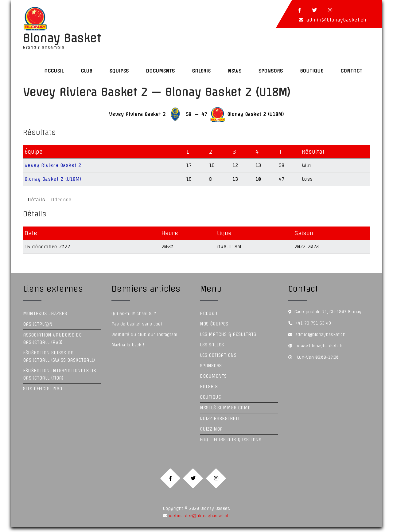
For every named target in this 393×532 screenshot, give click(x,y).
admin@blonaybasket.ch (336, 20)
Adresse (61, 200)
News (235, 71)
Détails (36, 200)
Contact (351, 71)
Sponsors (271, 71)
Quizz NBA (211, 429)
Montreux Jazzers (45, 313)
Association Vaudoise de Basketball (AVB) (52, 339)
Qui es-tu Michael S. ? (134, 313)
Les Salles (212, 345)
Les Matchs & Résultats (228, 334)
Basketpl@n (38, 324)
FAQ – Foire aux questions (231, 440)
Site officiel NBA (43, 389)
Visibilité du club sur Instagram (144, 334)
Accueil (54, 71)
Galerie (201, 71)
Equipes (119, 71)
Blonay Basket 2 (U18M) (53, 179)
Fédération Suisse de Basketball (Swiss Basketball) (59, 357)
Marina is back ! (128, 345)
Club (86, 71)
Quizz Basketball (220, 419)
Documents (160, 71)
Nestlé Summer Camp (225, 408)
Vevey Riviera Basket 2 (53, 165)
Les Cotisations (218, 355)
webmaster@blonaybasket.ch (198, 521)
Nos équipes (214, 324)
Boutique (312, 71)
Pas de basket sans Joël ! (138, 324)
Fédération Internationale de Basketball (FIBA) (60, 374)
